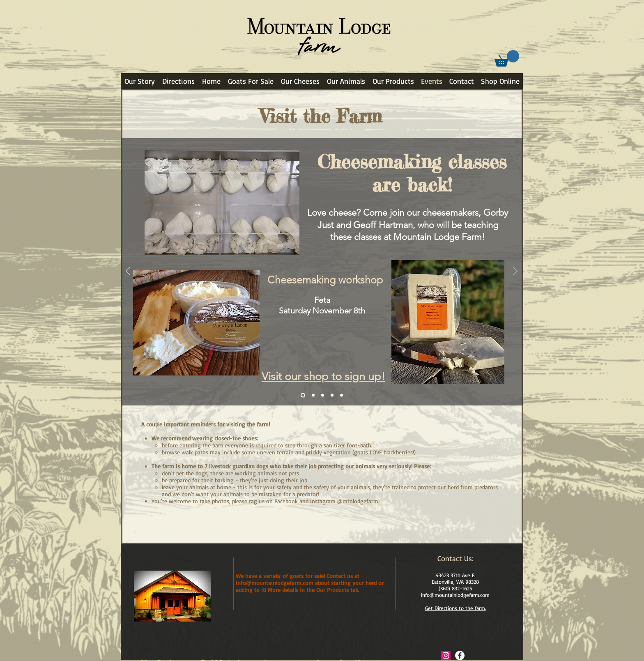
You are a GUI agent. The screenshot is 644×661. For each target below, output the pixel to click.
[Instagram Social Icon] (446, 655)
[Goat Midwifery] (323, 395)
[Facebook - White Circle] (460, 655)
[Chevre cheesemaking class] (303, 395)
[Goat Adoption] (313, 395)
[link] (507, 58)
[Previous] (128, 272)
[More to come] (342, 395)
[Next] (515, 272)
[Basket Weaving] (332, 395)
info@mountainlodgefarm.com (455, 595)
